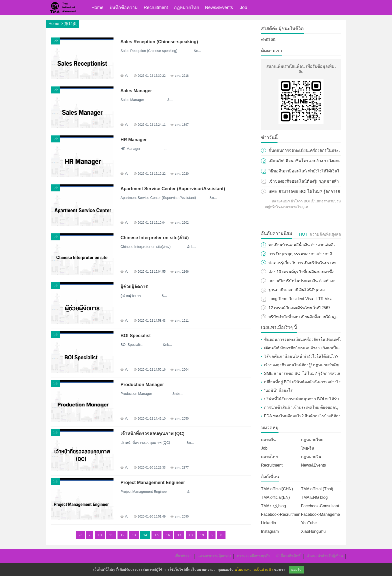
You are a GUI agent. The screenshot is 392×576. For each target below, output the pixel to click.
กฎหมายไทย (186, 7)
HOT (303, 234)
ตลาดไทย (269, 457)
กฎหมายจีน (311, 457)
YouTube (309, 523)
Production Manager (142, 385)
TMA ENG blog (314, 497)
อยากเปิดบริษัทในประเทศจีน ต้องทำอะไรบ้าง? (309, 281)
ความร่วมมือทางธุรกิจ (254, 556)
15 (156, 535)
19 (202, 535)
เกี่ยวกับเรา (183, 556)
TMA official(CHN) (277, 489)
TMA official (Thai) (317, 489)
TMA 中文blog (273, 506)
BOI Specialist (136, 336)
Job (244, 7)
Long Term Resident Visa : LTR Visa (300, 299)
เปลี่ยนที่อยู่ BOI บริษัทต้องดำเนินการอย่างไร (302, 382)
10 (100, 535)
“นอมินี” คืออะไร (278, 390)
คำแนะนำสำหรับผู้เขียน (325, 556)
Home (97, 7)
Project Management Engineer (153, 483)
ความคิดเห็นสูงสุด (325, 234)
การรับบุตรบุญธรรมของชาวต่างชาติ (300, 254)
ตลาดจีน (268, 440)
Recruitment (156, 7)
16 (168, 535)
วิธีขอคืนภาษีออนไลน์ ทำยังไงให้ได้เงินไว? (301, 356)
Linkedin (268, 523)
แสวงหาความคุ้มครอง (214, 556)
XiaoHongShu (313, 531)
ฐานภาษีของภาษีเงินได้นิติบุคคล (297, 290)
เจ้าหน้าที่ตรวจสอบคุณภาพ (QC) (152, 434)
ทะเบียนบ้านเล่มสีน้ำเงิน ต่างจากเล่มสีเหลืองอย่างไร (313, 245)
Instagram (270, 531)
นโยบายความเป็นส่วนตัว (254, 570)
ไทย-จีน (308, 448)
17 (179, 535)
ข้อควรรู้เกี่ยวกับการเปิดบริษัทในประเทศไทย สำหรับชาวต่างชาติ (324, 263)
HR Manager (134, 140)
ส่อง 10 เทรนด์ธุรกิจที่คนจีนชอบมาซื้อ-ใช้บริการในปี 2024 (319, 272)
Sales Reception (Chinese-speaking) (159, 42)
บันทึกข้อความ (124, 7)
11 (111, 535)
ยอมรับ (296, 570)
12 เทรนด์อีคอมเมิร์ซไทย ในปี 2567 (299, 308)
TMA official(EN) (275, 497)
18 (191, 535)
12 (122, 535)
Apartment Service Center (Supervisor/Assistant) (173, 189)
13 (134, 535)
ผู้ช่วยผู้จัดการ (134, 287)
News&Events (219, 7)
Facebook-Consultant (320, 506)
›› (221, 535)
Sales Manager (136, 91)
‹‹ (80, 535)
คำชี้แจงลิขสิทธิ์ (288, 556)
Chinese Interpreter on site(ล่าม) (155, 238)
